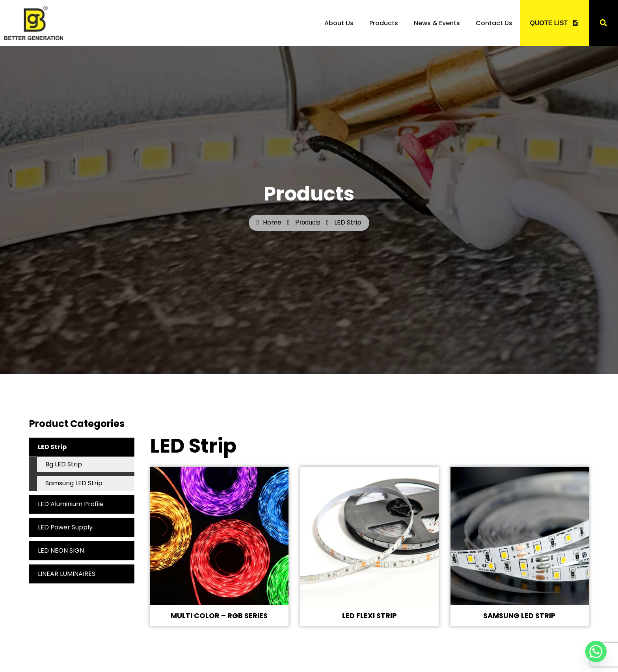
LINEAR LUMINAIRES (67, 574)
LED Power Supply (65, 527)
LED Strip (86, 447)
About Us (339, 23)
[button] (603, 23)
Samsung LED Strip (74, 483)
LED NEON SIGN (61, 550)
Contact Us (494, 23)
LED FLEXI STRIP (369, 615)
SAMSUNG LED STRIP (519, 615)
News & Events (437, 23)
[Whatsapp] (596, 652)
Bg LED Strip (64, 464)
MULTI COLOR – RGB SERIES (219, 615)
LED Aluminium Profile (71, 504)
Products (384, 23)
